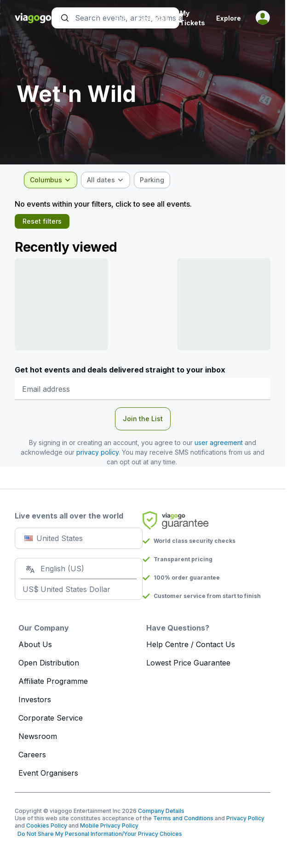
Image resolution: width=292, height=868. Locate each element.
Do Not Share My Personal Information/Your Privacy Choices (98, 834)
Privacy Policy (245, 818)
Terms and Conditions (183, 818)
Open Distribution (49, 663)
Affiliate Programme (53, 681)
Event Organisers (48, 773)
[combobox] (51, 180)
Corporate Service (51, 718)
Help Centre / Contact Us (191, 644)
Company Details (161, 811)
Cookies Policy (47, 826)
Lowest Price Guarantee (188, 663)
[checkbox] (152, 180)
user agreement (219, 442)
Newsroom (38, 736)
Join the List (143, 419)
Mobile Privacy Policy (109, 826)
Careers (32, 755)
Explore (229, 18)
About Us (35, 644)
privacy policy (97, 452)
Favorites (153, 18)
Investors (35, 699)
